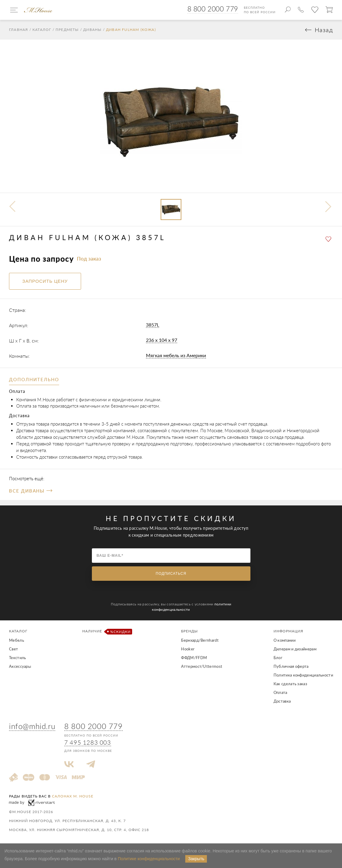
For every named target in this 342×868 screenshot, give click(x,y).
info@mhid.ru (32, 726)
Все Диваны (30, 491)
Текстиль (17, 658)
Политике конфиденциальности (149, 859)
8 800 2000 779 (213, 9)
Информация (288, 631)
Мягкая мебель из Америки (176, 355)
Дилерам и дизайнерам (295, 649)
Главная (18, 30)
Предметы (67, 30)
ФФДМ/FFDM (194, 658)
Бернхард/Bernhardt (200, 640)
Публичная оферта (291, 666)
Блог (278, 658)
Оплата (280, 692)
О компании (284, 640)
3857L (153, 325)
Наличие (106, 632)
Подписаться (171, 574)
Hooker (188, 649)
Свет (14, 649)
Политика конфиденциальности (303, 675)
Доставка (282, 701)
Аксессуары (20, 666)
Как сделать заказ (290, 684)
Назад (324, 30)
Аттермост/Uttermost (202, 666)
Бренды (189, 631)
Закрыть (196, 859)
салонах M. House (73, 796)
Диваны (92, 30)
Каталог (42, 30)
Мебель (17, 640)
